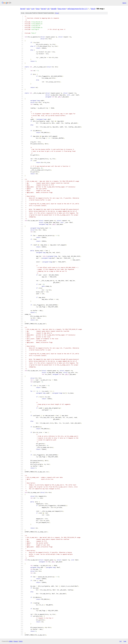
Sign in (124, 3)
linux (38, 9)
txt (121, 641)
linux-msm (62, 9)
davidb (54, 9)
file (57, 13)
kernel (23, 9)
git (48, 9)
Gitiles (11, 641)
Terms (21, 641)
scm (33, 9)
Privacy (16, 641)
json (125, 641)
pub (28, 9)
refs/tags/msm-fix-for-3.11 (77, 9)
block (93, 9)
